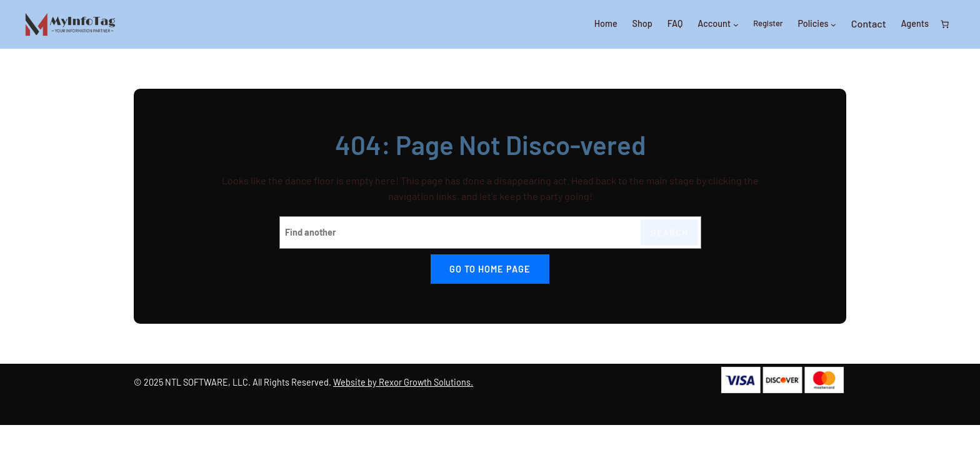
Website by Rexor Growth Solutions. (403, 382)
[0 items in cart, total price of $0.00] (945, 24)
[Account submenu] (736, 25)
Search (669, 233)
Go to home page (490, 269)
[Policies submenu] (833, 25)
